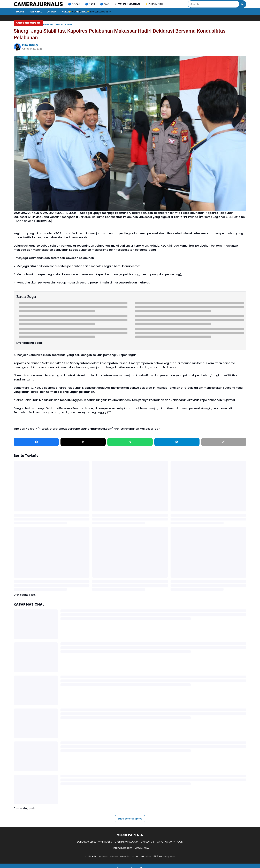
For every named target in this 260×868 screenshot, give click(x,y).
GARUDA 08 (147, 842)
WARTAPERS (105, 842)
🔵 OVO (105, 4)
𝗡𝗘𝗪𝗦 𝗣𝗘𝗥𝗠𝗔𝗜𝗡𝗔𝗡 (127, 4)
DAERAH (52, 12)
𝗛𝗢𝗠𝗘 (20, 12)
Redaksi (103, 857)
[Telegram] (130, 442)
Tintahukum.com (122, 848)
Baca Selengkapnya (130, 819)
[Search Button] (243, 4)
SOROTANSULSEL (86, 842)
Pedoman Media (120, 857)
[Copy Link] (224, 442)
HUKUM (66, 12)
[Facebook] (36, 442)
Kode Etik (91, 857)
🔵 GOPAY (74, 4)
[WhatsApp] (177, 442)
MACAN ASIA (142, 848)
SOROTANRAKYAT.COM (170, 842)
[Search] (214, 4)
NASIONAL (36, 12)
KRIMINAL (81, 12)
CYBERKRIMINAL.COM (126, 842)
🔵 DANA (90, 4)
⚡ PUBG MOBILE (154, 4)
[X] (83, 442)
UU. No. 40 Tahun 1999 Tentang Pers (153, 857)
